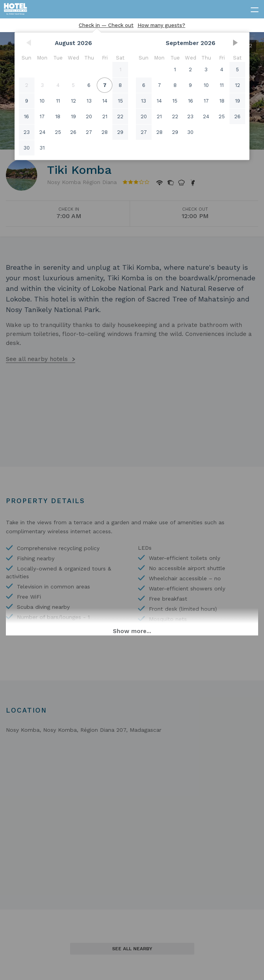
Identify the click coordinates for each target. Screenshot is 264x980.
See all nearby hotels (37, 359)
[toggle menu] (251, 8)
